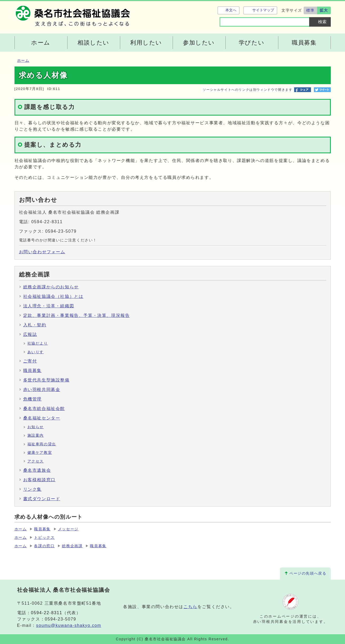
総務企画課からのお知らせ (51, 287)
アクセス (36, 461)
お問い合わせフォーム (42, 252)
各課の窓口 (44, 546)
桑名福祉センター (42, 418)
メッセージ (68, 529)
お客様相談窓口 (39, 480)
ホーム (23, 61)
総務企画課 (72, 546)
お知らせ (36, 427)
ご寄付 (30, 361)
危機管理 (32, 399)
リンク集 (32, 489)
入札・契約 (35, 325)
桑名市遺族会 (37, 470)
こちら (190, 607)
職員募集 (32, 371)
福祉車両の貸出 (42, 444)
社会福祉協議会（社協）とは (53, 296)
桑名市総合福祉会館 (44, 409)
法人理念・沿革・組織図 (49, 306)
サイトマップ (263, 10)
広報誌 (30, 334)
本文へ (231, 10)
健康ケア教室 (40, 453)
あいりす (36, 352)
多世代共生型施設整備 (46, 380)
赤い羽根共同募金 (42, 390)
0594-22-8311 (47, 613)
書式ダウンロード (42, 499)
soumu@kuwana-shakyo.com (69, 625)
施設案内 (36, 435)
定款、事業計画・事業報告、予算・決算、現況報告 (77, 315)
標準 (310, 10)
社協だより (38, 343)
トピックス (44, 538)
